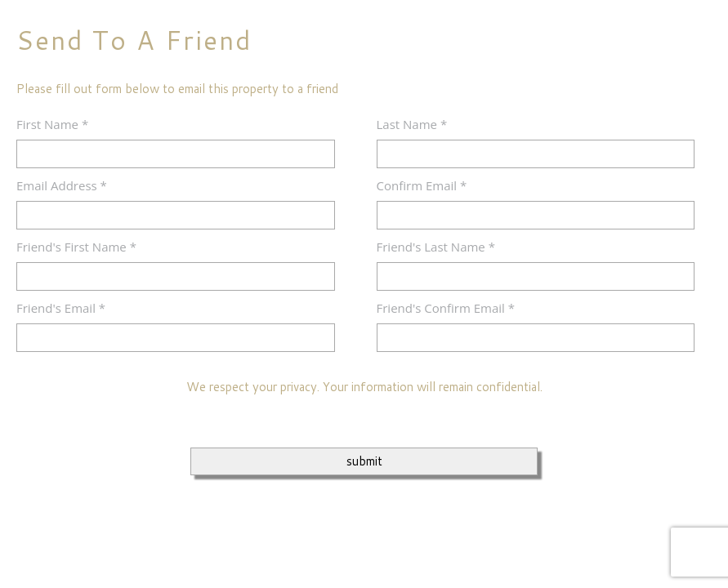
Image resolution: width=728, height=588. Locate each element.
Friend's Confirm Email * (446, 308)
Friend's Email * (61, 308)
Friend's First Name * (76, 247)
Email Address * (62, 185)
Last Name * (412, 124)
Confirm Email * (422, 185)
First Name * (52, 124)
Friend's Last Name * (436, 247)
